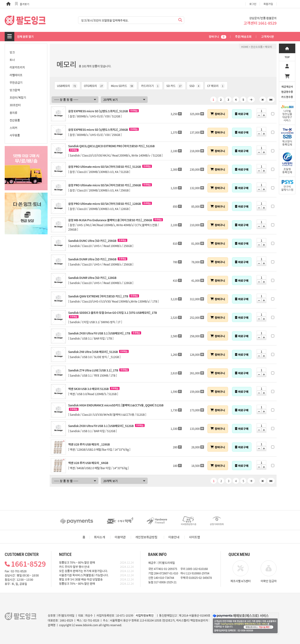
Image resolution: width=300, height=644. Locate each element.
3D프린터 (15, 105)
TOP (287, 57)
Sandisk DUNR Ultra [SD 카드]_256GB (92, 259)
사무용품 (15, 135)
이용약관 (120, 537)
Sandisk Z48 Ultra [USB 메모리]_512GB (93, 352)
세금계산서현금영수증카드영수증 (287, 92)
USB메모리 (67, 86)
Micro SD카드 (123, 86)
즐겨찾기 (22, 4)
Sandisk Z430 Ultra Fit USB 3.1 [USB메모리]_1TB (99, 333)
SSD (195, 86)
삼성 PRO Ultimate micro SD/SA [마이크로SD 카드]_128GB (105, 204)
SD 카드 (175, 86)
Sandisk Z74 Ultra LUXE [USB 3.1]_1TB (93, 370)
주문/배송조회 (243, 36)
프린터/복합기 (18, 97)
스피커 (13, 128)
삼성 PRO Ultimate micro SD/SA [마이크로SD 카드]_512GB (105, 167)
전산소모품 (257, 47)
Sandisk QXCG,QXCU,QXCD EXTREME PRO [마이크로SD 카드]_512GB (111, 146)
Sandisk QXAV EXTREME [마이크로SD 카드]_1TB (98, 296)
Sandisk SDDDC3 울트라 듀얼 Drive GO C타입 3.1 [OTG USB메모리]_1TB (113, 313)
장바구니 (217, 36)
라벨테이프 (16, 75)
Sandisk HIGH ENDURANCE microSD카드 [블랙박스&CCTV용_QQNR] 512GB (116, 405)
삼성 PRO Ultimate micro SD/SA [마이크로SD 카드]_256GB (105, 185)
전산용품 (15, 120)
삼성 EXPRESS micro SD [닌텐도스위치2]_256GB (98, 129)
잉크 (12, 52)
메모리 (268, 47)
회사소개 (99, 537)
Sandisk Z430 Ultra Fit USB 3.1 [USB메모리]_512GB (101, 426)
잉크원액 (15, 90)
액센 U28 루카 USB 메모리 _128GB (89, 444)
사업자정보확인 (144, 615)
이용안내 (174, 537)
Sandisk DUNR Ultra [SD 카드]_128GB (92, 278)
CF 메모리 (216, 86)
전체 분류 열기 (25, 36)
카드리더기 (150, 86)
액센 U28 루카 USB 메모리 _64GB (88, 463)
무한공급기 (16, 82)
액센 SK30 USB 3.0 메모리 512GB (88, 389)
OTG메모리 (94, 86)
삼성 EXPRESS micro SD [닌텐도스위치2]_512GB (98, 111)
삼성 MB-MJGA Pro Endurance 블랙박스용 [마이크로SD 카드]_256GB (110, 220)
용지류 (13, 113)
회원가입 (268, 4)
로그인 (253, 4)
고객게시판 (267, 36)
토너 (12, 60)
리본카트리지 (17, 67)
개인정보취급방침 (146, 537)
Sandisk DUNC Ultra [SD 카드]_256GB (92, 241)
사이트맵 (194, 537)
